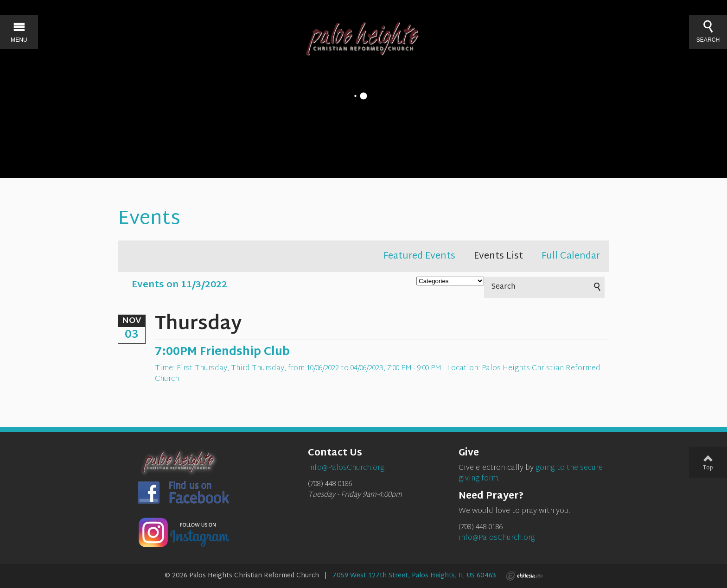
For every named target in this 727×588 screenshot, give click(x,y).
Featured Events (419, 256)
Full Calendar (571, 256)
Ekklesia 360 (524, 576)
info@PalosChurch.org (497, 538)
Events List (498, 256)
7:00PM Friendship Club (222, 352)
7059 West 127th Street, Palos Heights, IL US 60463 (414, 576)
